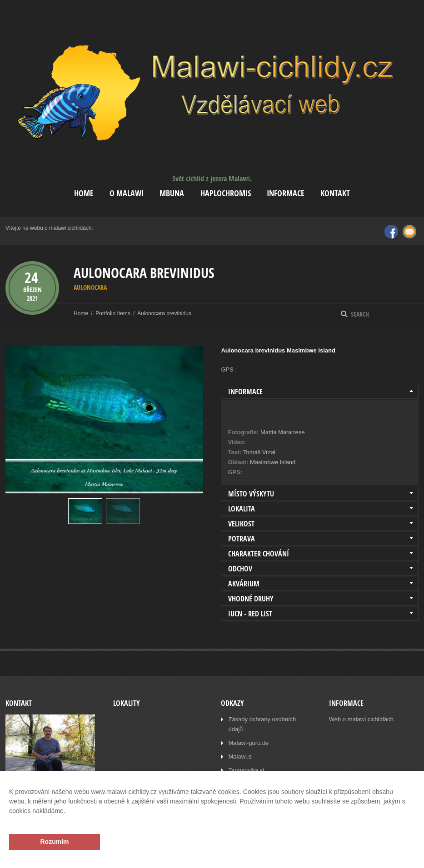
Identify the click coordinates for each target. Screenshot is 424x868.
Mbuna (172, 193)
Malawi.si (240, 756)
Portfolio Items (113, 313)
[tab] (320, 392)
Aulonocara (90, 287)
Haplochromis (226, 193)
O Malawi (127, 193)
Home (84, 193)
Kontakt (335, 193)
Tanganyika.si (246, 770)
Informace (286, 193)
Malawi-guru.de (248, 743)
